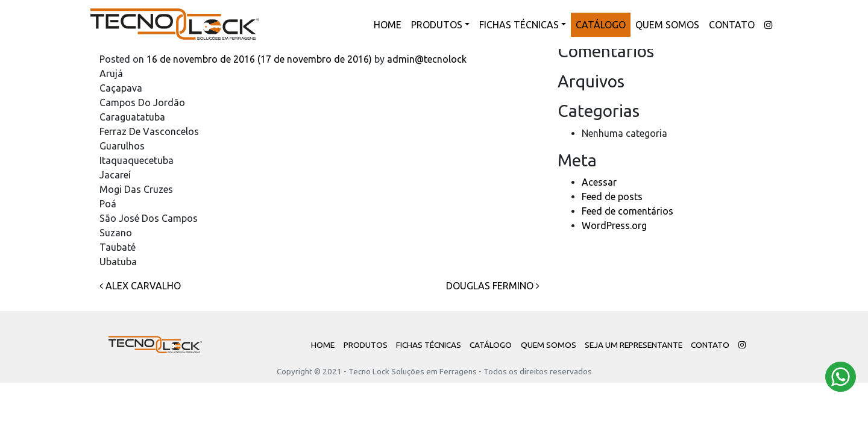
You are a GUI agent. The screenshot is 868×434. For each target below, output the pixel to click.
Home (388, 25)
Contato (732, 25)
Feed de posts (612, 197)
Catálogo (601, 25)
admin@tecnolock (426, 59)
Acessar (599, 182)
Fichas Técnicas (519, 25)
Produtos (437, 25)
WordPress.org (614, 225)
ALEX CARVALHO (140, 286)
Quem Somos (667, 25)
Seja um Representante (634, 345)
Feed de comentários (627, 211)
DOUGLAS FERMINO (493, 286)
